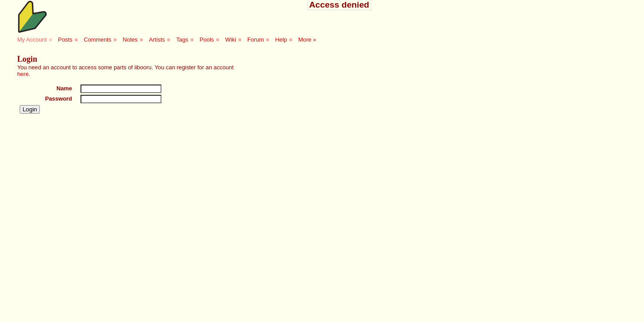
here (23, 74)
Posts (65, 40)
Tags (182, 40)
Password (59, 99)
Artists (157, 40)
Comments (97, 40)
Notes (130, 40)
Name (64, 88)
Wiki (231, 40)
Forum (256, 40)
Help (281, 40)
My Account (32, 40)
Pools (207, 40)
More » (307, 40)
